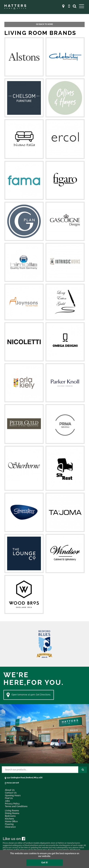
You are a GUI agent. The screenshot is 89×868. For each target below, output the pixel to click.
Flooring (9, 824)
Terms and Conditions (16, 806)
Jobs (7, 801)
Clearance (10, 827)
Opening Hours (13, 796)
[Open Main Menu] (82, 6)
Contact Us (11, 793)
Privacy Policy (12, 804)
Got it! (45, 863)
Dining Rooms (12, 813)
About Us (10, 790)
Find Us (9, 798)
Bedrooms (10, 816)
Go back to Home (44, 24)
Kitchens (9, 819)
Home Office (11, 821)
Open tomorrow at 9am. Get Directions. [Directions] (29, 695)
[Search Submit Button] (83, 770)
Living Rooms (12, 811)
